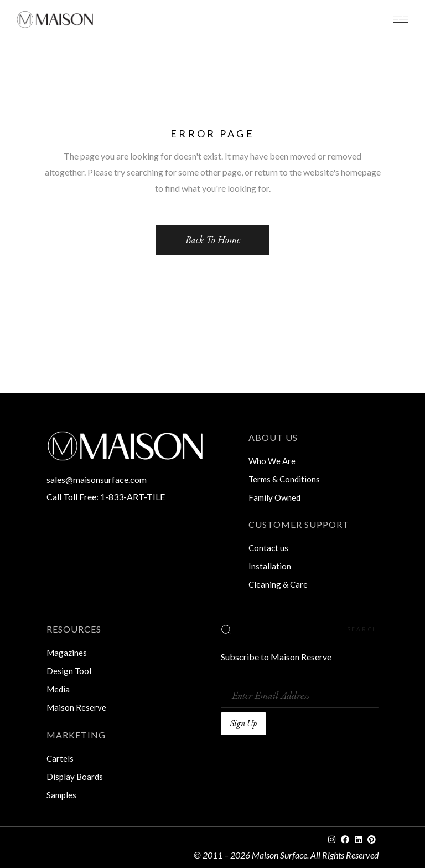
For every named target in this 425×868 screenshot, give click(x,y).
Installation (270, 566)
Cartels (60, 758)
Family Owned (274, 497)
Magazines (67, 653)
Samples (61, 795)
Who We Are (272, 461)
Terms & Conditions (284, 479)
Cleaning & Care (278, 584)
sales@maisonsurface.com (97, 479)
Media (58, 689)
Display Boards (75, 777)
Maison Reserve (76, 707)
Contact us (268, 548)
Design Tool (69, 671)
